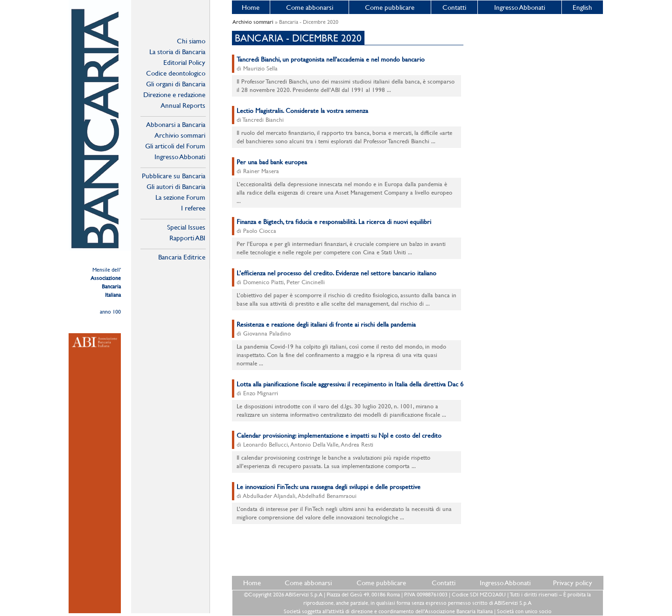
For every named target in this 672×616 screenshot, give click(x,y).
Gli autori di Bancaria (176, 186)
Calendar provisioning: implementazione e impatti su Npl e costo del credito (339, 435)
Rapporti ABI (187, 238)
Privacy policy (573, 583)
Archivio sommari (180, 135)
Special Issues (186, 227)
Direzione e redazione (174, 94)
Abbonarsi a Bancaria (176, 124)
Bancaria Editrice (182, 257)
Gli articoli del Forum (175, 146)
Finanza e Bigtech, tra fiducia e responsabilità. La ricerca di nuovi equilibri (334, 222)
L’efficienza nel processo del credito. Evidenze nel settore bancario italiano (336, 273)
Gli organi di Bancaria (176, 84)
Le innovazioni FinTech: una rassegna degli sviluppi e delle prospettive (329, 487)
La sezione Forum (180, 197)
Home (251, 7)
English (582, 7)
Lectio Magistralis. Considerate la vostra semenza (302, 111)
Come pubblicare (390, 7)
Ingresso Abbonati (520, 7)
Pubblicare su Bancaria (174, 176)
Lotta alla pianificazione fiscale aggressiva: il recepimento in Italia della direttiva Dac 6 (350, 384)
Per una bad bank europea (272, 162)
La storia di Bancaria (177, 52)
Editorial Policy (184, 62)
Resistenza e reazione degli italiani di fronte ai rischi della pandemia (326, 324)
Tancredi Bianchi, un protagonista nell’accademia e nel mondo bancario (331, 59)
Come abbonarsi (310, 7)
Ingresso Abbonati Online (180, 157)
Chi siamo (191, 41)
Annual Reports (183, 105)
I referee (193, 208)
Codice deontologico (176, 73)
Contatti (454, 7)
